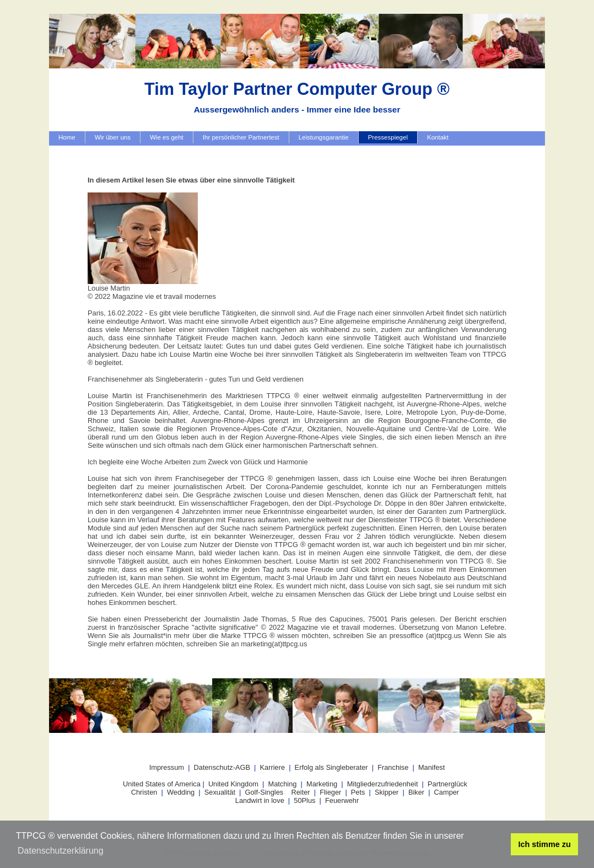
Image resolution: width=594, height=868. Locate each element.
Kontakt (438, 137)
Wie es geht (167, 137)
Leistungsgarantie (324, 137)
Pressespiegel (388, 137)
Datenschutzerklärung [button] (61, 851)
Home (67, 137)
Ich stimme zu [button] (545, 844)
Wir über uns (113, 137)
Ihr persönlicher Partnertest (241, 137)
